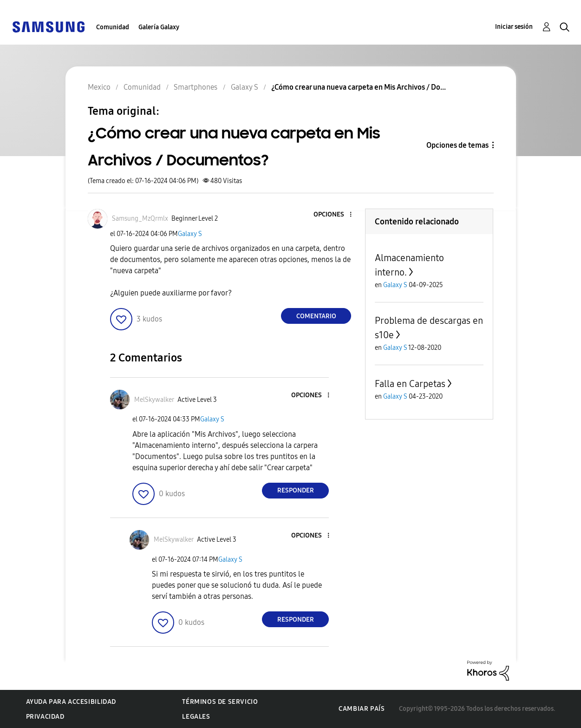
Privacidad (45, 717)
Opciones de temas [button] (457, 145)
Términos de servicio (220, 702)
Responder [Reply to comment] (296, 490)
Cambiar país (362, 709)
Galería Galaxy (159, 27)
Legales (196, 717)
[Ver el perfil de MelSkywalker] (154, 400)
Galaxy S (190, 234)
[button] (335, 215)
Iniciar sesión (514, 27)
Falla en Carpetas (410, 384)
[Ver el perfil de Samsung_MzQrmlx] (140, 219)
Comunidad (113, 27)
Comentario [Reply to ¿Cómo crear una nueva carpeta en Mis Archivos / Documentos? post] (316, 316)
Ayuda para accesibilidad (71, 702)
